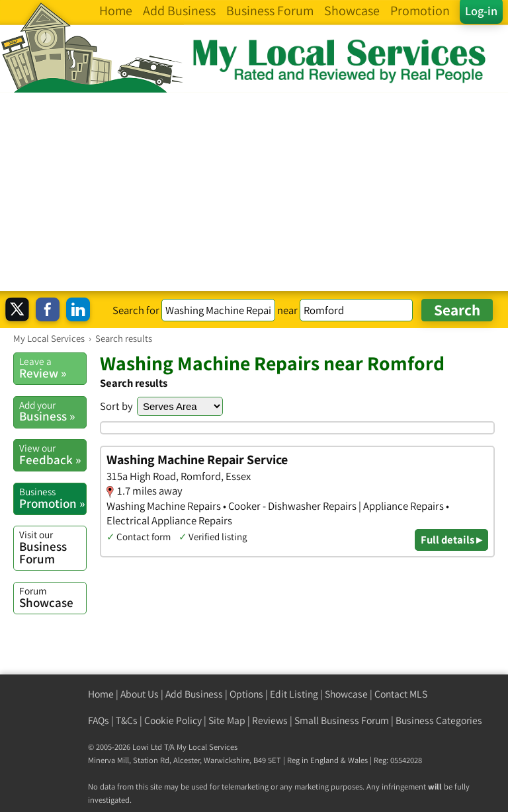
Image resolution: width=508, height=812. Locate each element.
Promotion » (53, 498)
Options (246, 694)
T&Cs (127, 720)
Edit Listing (294, 694)
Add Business (194, 694)
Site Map (227, 720)
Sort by (116, 406)
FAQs (99, 720)
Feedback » (53, 454)
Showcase (53, 597)
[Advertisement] (254, 192)
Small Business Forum (342, 720)
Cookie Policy (173, 720)
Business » (53, 411)
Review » (53, 368)
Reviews (270, 720)
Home (101, 694)
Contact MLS (401, 694)
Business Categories (439, 720)
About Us (140, 694)
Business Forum (53, 547)
